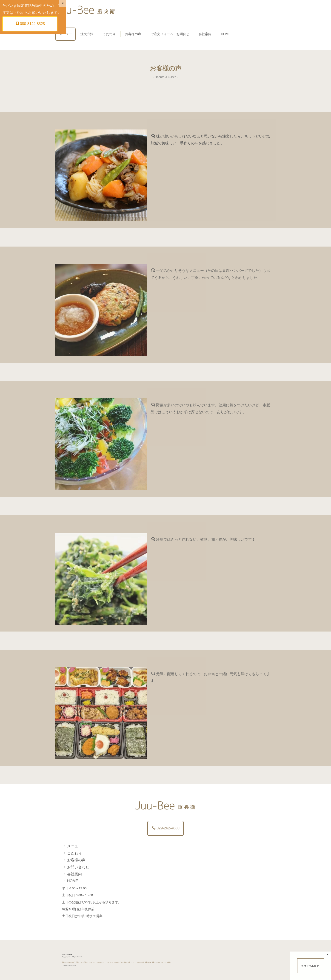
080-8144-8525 (30, 24)
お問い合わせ (76, 867)
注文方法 (87, 34)
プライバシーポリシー (69, 966)
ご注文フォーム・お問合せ (170, 34)
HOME (226, 34)
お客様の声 (133, 34)
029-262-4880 (166, 828)
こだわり (109, 34)
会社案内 (205, 34)
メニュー (66, 34)
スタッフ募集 (310, 966)
